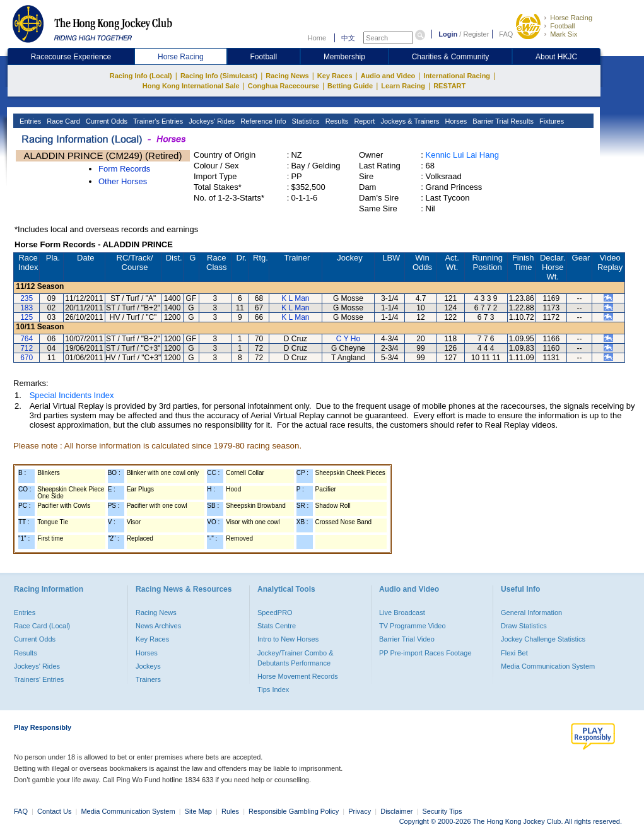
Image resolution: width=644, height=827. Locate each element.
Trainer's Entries (157, 121)
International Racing (457, 76)
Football (562, 26)
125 (26, 317)
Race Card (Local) (42, 626)
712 (26, 348)
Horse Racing (571, 18)
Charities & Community (451, 57)
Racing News (287, 76)
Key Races (335, 76)
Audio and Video (388, 76)
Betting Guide (350, 86)
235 (26, 298)
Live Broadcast (402, 613)
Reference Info (262, 121)
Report (363, 121)
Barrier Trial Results (502, 121)
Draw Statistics (524, 626)
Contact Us (54, 811)
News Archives (158, 626)
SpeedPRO (275, 613)
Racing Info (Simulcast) (219, 76)
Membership (344, 57)
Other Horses (123, 181)
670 (26, 358)
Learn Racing (403, 86)
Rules (231, 811)
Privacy (360, 811)
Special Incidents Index (72, 395)
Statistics (305, 121)
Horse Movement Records (298, 676)
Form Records (124, 169)
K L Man (295, 298)
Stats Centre (277, 626)
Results (336, 121)
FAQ (506, 34)
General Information (531, 613)
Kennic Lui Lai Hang (462, 155)
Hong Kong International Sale (191, 86)
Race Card (62, 121)
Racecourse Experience (71, 57)
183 (26, 308)
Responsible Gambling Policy (294, 811)
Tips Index (273, 689)
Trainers (148, 679)
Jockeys (148, 666)
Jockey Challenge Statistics (543, 639)
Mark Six (564, 34)
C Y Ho (348, 339)
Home (317, 38)
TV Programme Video (413, 626)
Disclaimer (396, 811)
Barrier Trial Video (407, 639)
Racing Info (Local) (141, 76)
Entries (29, 121)
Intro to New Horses (288, 639)
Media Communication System (548, 666)
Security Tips (442, 811)
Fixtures (551, 121)
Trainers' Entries (39, 679)
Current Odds (106, 121)
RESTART (449, 86)
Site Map (198, 811)
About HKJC (556, 57)
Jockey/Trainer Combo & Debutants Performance (296, 658)
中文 (348, 38)
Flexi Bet (514, 653)
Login (448, 34)
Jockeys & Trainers (409, 121)
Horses (455, 121)
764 (26, 339)
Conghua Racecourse (284, 86)
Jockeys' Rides (211, 121)
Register (476, 34)
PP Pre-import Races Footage (425, 653)
